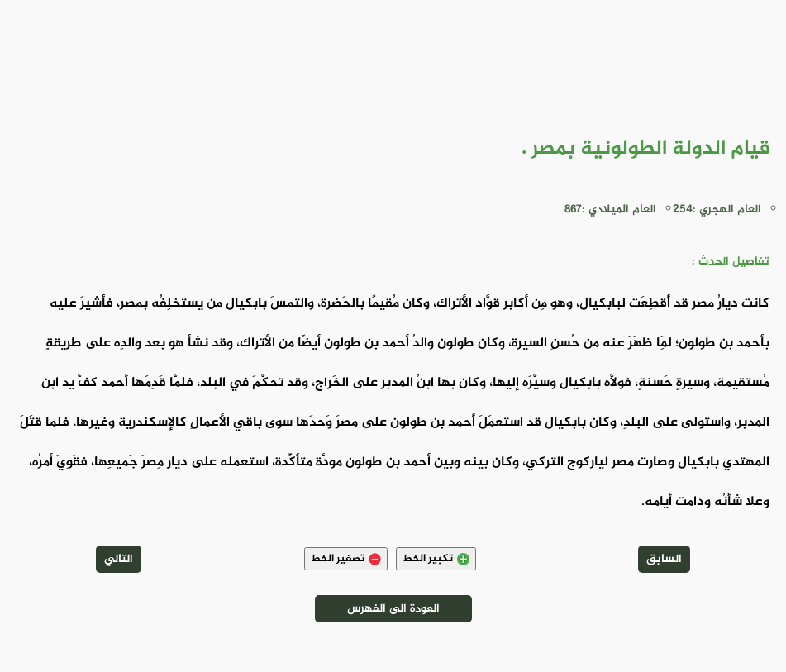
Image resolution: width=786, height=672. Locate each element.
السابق (664, 559)
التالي (119, 559)
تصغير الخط (346, 559)
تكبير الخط (436, 559)
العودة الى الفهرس (393, 609)
